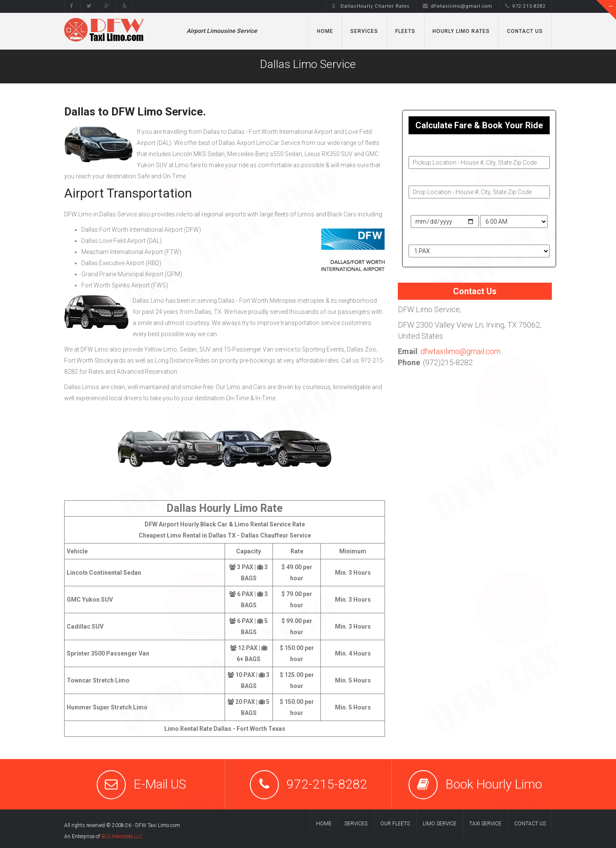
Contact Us (525, 31)
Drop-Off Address (434, 178)
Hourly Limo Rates (461, 31)
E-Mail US (160, 784)
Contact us (530, 824)
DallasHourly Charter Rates (371, 6)
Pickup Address (431, 148)
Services (364, 31)
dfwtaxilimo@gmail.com (458, 6)
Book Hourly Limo (494, 784)
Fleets (405, 31)
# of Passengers (432, 237)
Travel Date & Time (434, 207)
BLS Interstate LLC (122, 836)
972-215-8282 (526, 6)
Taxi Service (485, 824)
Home (325, 31)
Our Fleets (395, 824)
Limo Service (440, 824)
